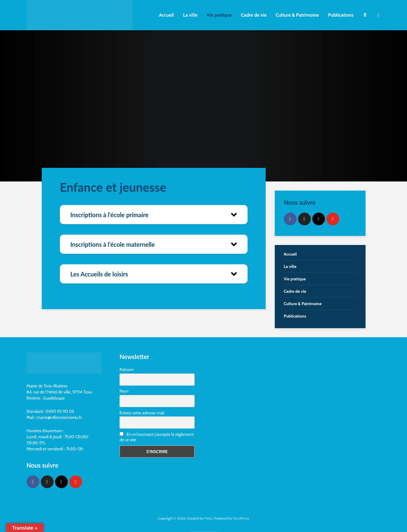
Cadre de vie (254, 15)
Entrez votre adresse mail (142, 413)
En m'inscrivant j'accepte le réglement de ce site (157, 437)
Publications (341, 15)
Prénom (127, 370)
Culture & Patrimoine (297, 15)
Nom (124, 391)
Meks (208, 518)
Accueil (166, 15)
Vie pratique (219, 15)
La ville (190, 15)
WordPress (241, 518)
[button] (154, 215)
